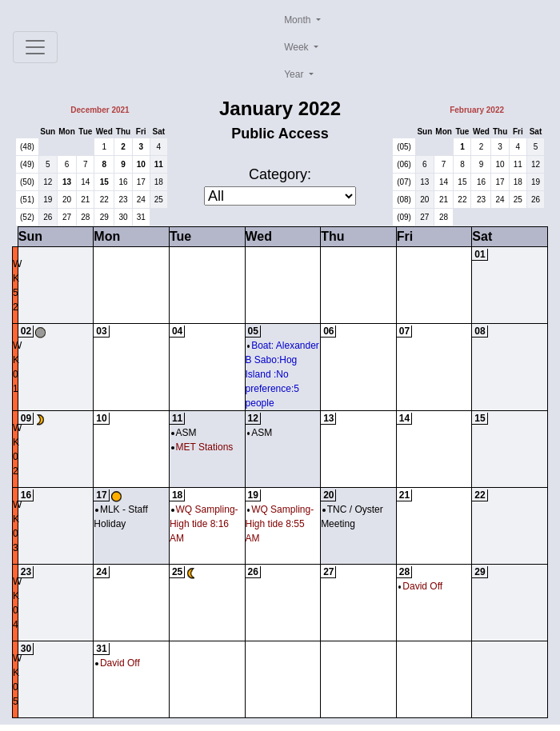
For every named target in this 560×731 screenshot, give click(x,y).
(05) (404, 147)
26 (48, 217)
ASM (184, 433)
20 (67, 200)
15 (104, 182)
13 (67, 182)
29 (104, 217)
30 (123, 217)
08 (480, 331)
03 (101, 331)
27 (67, 217)
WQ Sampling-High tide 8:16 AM (204, 524)
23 (123, 200)
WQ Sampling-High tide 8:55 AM (280, 524)
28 (85, 217)
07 (404, 331)
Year (295, 74)
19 (48, 200)
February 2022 (477, 110)
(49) (27, 164)
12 (48, 182)
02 (26, 331)
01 (480, 254)
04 (177, 331)
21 (85, 200)
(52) (27, 217)
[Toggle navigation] (35, 47)
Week (298, 47)
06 (328, 331)
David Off (420, 586)
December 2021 (100, 110)
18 (159, 182)
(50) (27, 182)
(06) (404, 164)
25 (159, 200)
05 (253, 331)
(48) (27, 147)
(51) (27, 200)
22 (104, 200)
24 (141, 200)
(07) (404, 182)
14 (85, 182)
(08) (404, 200)
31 (141, 217)
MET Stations (202, 447)
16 (123, 182)
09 (26, 418)
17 (141, 182)
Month (299, 20)
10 (141, 164)
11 (159, 164)
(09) (404, 217)
